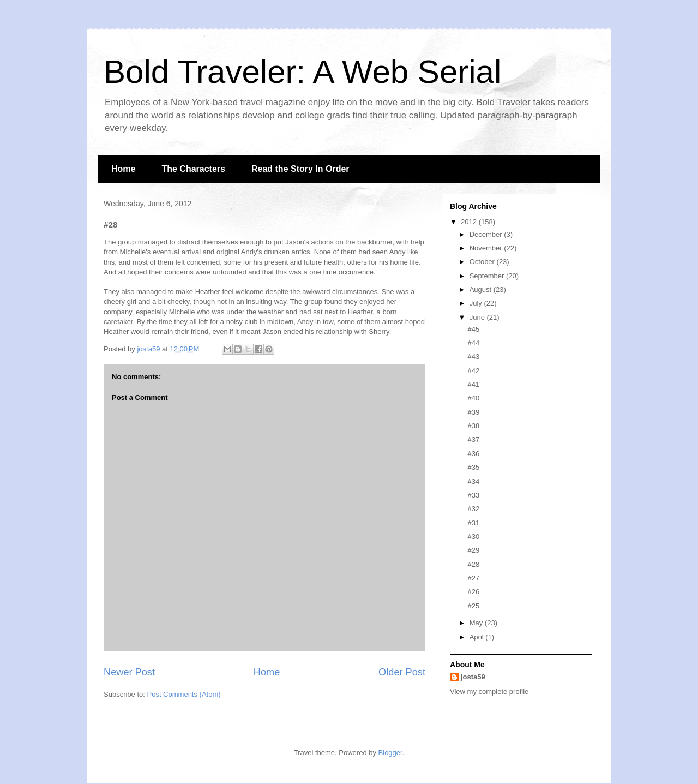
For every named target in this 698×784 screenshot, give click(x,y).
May (477, 623)
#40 (473, 398)
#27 (473, 578)
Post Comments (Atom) (184, 694)
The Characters (193, 169)
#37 (473, 439)
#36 (473, 454)
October (483, 262)
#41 (473, 384)
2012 (470, 222)
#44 (473, 343)
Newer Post (129, 672)
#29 (473, 550)
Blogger (390, 753)
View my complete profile (489, 692)
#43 (473, 357)
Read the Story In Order (300, 169)
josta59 (473, 677)
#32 (473, 509)
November (487, 248)
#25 (473, 606)
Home (123, 169)
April (478, 637)
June (478, 317)
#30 (473, 537)
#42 (473, 371)
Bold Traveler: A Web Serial (302, 72)
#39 (473, 412)
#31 (473, 523)
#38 (473, 426)
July (477, 303)
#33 (473, 495)
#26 (473, 592)
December (487, 234)
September (488, 276)
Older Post (402, 672)
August (482, 289)
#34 (473, 481)
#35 (473, 467)
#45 (473, 329)
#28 (473, 564)
